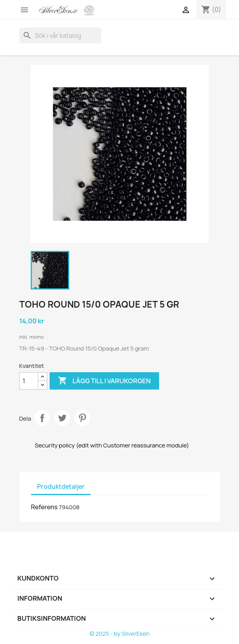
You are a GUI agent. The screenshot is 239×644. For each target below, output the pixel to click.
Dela (42, 418)
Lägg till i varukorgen (104, 381)
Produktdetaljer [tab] (61, 487)
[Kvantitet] (29, 381)
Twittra (62, 418)
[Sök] (60, 35)
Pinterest (82, 418)
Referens (44, 507)
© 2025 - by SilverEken (119, 634)
